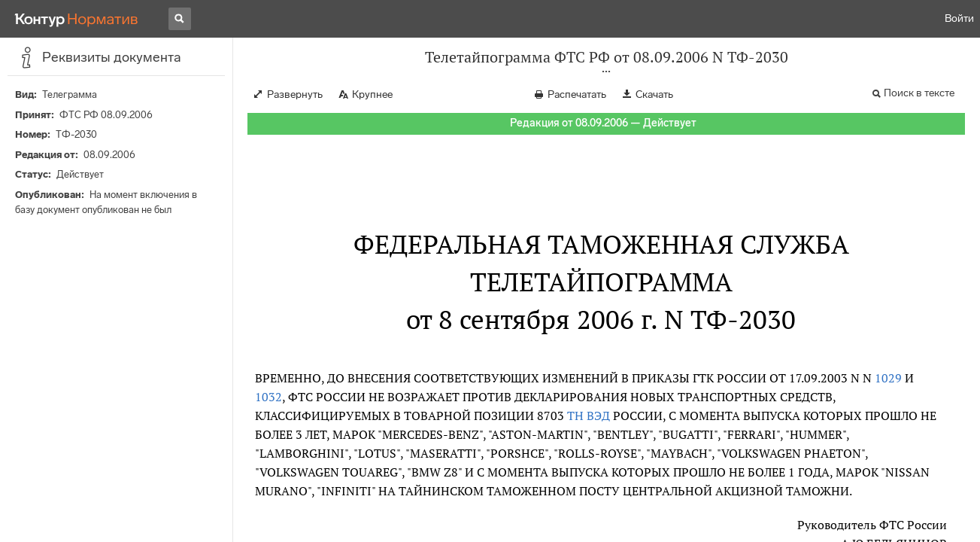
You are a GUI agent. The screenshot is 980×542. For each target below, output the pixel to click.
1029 (888, 378)
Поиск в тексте (919, 93)
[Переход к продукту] (77, 19)
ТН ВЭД (589, 416)
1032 (269, 397)
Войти (959, 18)
